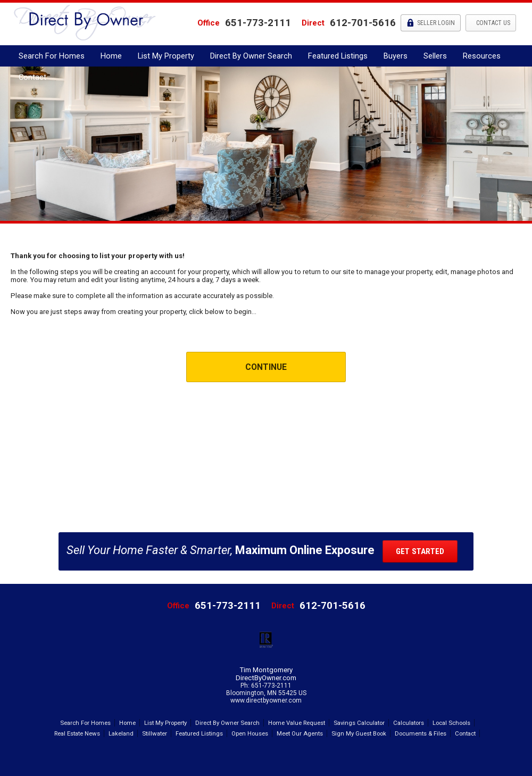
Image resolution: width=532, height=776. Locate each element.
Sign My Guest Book (359, 733)
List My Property (166, 56)
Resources (482, 56)
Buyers (396, 56)
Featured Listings (338, 56)
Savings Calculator (359, 723)
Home (111, 56)
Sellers (435, 56)
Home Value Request (297, 723)
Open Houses (250, 733)
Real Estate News (77, 733)
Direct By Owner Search (251, 56)
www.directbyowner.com (266, 700)
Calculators (409, 723)
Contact (32, 77)
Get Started (420, 551)
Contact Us (492, 23)
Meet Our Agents (300, 733)
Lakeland (121, 733)
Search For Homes (52, 56)
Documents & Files (421, 733)
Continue (266, 367)
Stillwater (155, 733)
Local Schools (451, 723)
